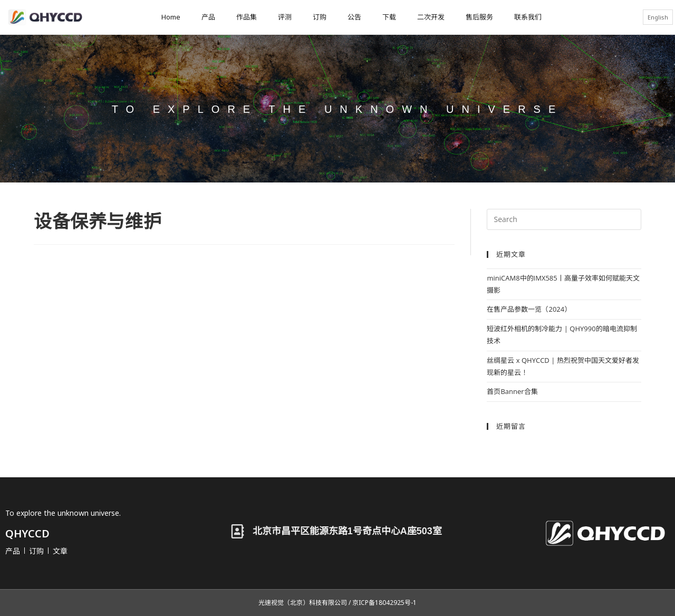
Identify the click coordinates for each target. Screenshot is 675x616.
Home (171, 17)
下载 (389, 17)
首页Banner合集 (512, 391)
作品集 (247, 17)
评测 (285, 17)
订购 (320, 17)
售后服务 (479, 17)
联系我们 (528, 17)
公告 (354, 17)
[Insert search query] (564, 219)
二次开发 (431, 17)
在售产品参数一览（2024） (529, 309)
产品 (208, 17)
